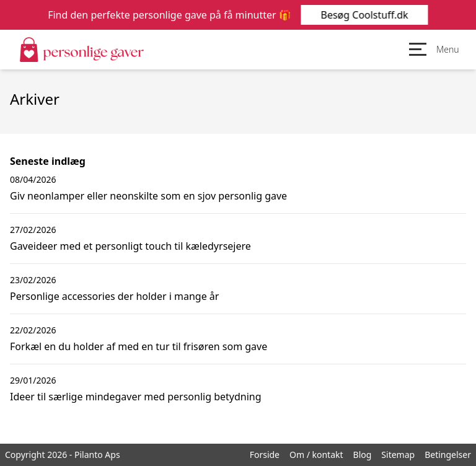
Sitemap (398, 455)
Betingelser (448, 455)
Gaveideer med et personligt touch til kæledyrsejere (130, 246)
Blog (363, 455)
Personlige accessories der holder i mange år (114, 296)
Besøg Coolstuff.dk (364, 15)
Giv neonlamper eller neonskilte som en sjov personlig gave (148, 196)
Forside (265, 455)
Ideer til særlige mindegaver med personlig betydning (136, 397)
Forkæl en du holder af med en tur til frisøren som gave (139, 346)
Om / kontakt (316, 455)
